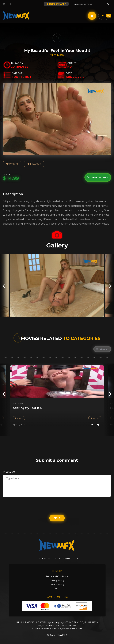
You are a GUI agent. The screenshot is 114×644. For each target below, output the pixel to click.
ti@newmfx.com (48, 629)
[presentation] (4, 285)
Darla (61, 55)
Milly (53, 55)
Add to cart (98, 177)
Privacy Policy (57, 580)
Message (9, 472)
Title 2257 (57, 558)
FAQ (57, 588)
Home (37, 558)
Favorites (34, 164)
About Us (46, 558)
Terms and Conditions (57, 576)
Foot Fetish (18, 404)
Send (57, 518)
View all (102, 349)
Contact (76, 558)
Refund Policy (57, 584)
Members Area (56, 4)
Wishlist (12, 164)
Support (66, 558)
